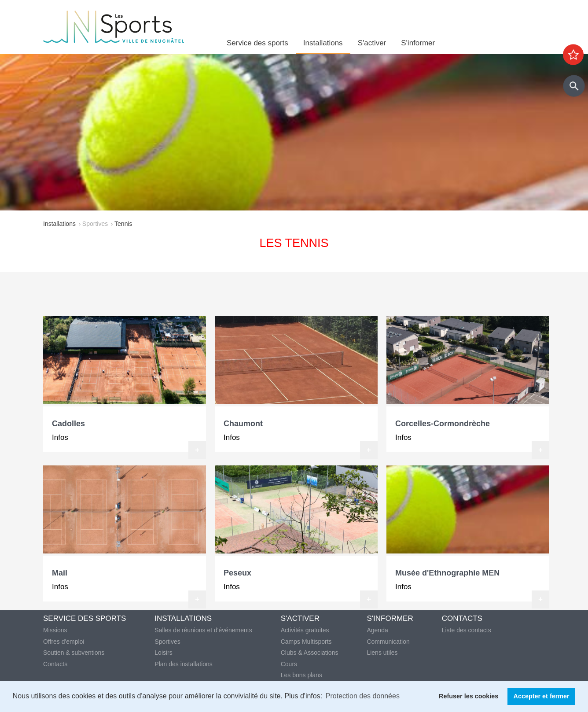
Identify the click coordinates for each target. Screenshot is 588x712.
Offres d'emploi (64, 642)
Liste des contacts (467, 630)
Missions (55, 630)
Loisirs (163, 653)
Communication (388, 642)
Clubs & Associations (310, 653)
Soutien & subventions (74, 653)
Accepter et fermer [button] (542, 696)
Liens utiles (382, 653)
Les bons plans (301, 675)
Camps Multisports (306, 642)
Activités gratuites (305, 630)
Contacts (55, 664)
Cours (289, 664)
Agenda (377, 630)
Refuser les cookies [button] (469, 696)
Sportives (95, 224)
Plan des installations (184, 664)
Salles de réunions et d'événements (203, 630)
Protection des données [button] (363, 696)
